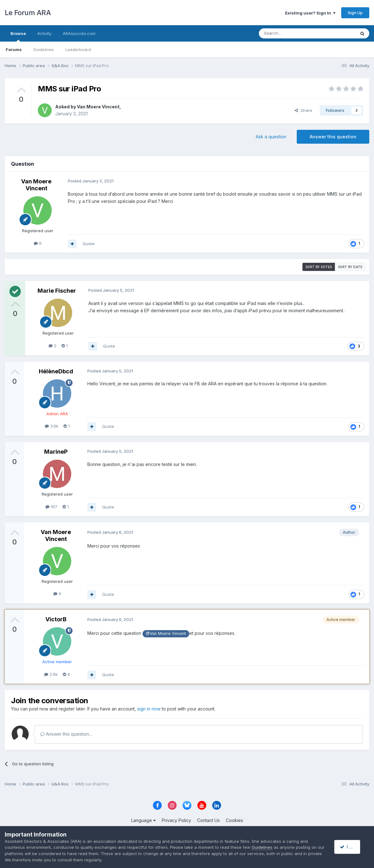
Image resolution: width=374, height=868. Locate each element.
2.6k (51, 674)
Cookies (234, 820)
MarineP (56, 452)
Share (303, 110)
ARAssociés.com (79, 33)
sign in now (149, 709)
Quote (89, 244)
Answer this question (333, 137)
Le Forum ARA (28, 13)
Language (143, 820)
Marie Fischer (57, 291)
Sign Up (355, 13)
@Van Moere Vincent (166, 633)
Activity (44, 33)
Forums (14, 49)
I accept (351, 847)
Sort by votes (319, 267)
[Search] (291, 33)
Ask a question (271, 137)
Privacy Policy (176, 820)
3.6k (52, 426)
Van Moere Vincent (98, 107)
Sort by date (350, 267)
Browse (18, 36)
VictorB (56, 619)
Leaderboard (78, 49)
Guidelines (44, 49)
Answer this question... (66, 734)
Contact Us (208, 820)
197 (51, 507)
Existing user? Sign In (310, 13)
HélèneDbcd (56, 371)
